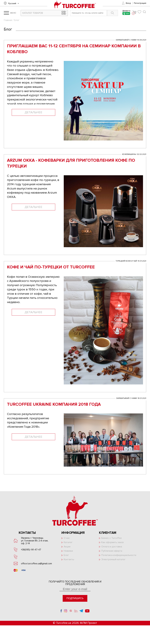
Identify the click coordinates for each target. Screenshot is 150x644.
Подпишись (75, 600)
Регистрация (140, 3)
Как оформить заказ (113, 544)
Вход (128, 3)
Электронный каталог (113, 561)
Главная (8, 20)
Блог (66, 557)
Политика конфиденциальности (119, 557)
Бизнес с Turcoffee (112, 540)
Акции (67, 548)
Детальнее (33, 113)
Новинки (68, 553)
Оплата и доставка (112, 548)
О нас (67, 540)
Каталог (68, 544)
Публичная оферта (112, 553)
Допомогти (126, 13)
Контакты (69, 561)
